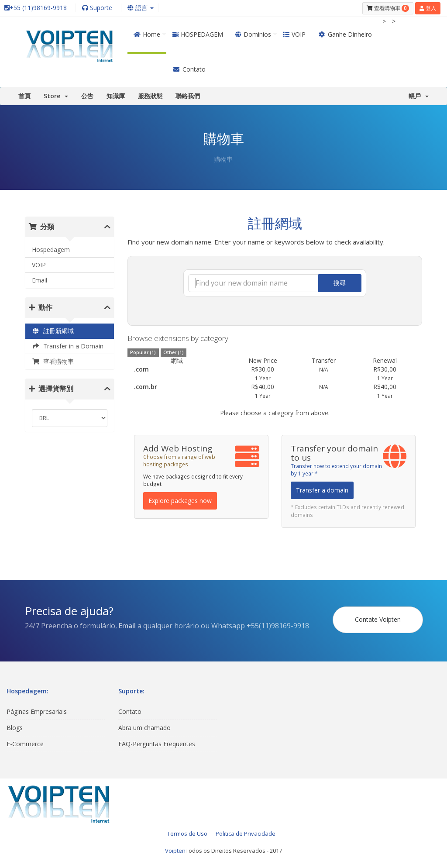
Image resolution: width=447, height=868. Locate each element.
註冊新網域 (53, 331)
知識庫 (116, 96)
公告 (87, 96)
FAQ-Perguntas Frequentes (157, 744)
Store (56, 96)
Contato (189, 69)
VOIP (294, 34)
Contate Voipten (378, 619)
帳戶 (419, 96)
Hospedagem (51, 250)
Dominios (253, 34)
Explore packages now (180, 501)
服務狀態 (150, 96)
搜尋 (340, 283)
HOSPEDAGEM (198, 34)
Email (40, 280)
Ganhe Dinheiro (345, 34)
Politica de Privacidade (246, 834)
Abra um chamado (144, 728)
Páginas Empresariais (37, 711)
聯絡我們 (188, 96)
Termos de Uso (187, 834)
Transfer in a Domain (68, 346)
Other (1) (174, 352)
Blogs (15, 728)
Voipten (175, 851)
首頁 (24, 96)
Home (147, 34)
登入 (428, 8)
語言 (141, 8)
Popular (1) (143, 352)
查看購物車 (53, 361)
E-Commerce (25, 744)
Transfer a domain (322, 490)
